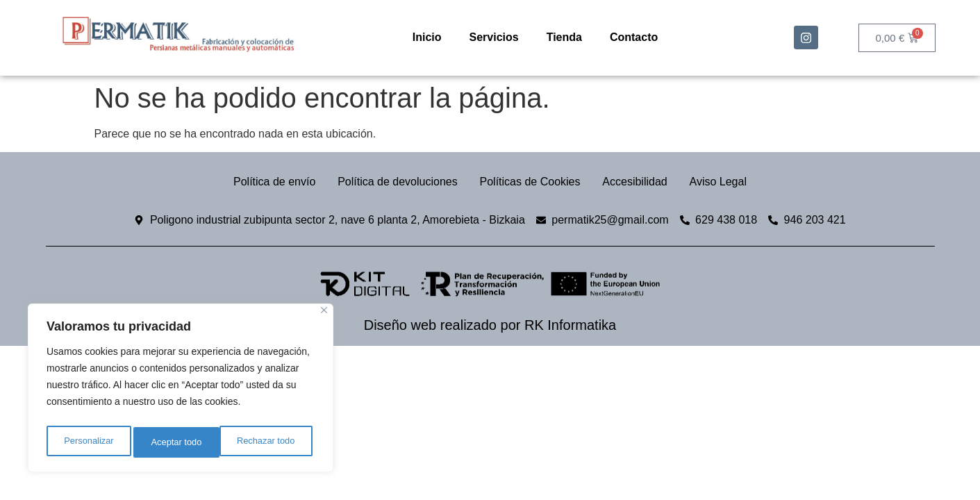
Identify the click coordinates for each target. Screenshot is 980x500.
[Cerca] (324, 316)
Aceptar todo (273, 442)
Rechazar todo (180, 442)
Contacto (634, 37)
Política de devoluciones (392, 182)
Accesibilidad (641, 182)
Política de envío (263, 182)
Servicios (494, 37)
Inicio (427, 37)
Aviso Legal (729, 182)
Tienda (564, 37)
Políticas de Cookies (530, 182)
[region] (181, 391)
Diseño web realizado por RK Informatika (490, 325)
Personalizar (88, 442)
